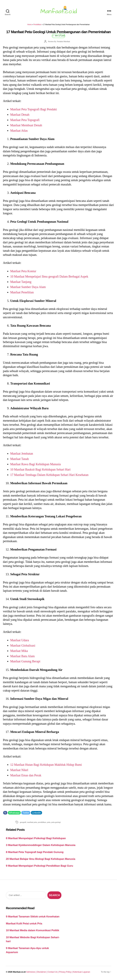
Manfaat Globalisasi (23, 645)
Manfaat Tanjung (21, 282)
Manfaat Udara (19, 640)
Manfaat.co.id (19, 972)
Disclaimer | (42, 972)
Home (30, 24)
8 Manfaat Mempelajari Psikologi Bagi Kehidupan (36, 838)
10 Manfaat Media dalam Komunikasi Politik (33, 930)
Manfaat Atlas (19, 131)
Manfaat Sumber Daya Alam (28, 287)
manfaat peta (32, 822)
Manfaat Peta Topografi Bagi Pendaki (34, 109)
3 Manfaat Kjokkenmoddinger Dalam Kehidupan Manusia (41, 845)
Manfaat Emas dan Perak (26, 775)
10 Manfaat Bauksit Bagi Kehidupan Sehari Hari (40, 469)
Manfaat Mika (19, 651)
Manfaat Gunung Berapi (25, 661)
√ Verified (59, 35)
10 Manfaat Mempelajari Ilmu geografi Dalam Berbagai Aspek (49, 276)
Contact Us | (53, 972)
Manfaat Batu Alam (22, 656)
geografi (23, 822)
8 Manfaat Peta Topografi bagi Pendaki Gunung (35, 852)
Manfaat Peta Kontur (23, 271)
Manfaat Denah (20, 115)
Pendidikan (37, 24)
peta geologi (56, 822)
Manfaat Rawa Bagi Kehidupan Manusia (35, 464)
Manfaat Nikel (19, 770)
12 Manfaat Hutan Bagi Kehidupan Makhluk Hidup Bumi (46, 765)
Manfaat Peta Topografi (25, 120)
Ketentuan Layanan (81, 972)
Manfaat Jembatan (22, 454)
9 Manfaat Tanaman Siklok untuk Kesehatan (33, 916)
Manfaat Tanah (19, 459)
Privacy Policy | (66, 972)
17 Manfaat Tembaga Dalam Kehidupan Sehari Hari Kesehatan (49, 475)
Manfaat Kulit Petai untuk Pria (24, 923)
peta (49, 822)
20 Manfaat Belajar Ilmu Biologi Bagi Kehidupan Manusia (41, 859)
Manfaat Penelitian (22, 292)
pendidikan (42, 822)
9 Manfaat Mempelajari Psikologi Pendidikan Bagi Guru (40, 866)
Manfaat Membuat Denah (26, 125)
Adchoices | (31, 972)
